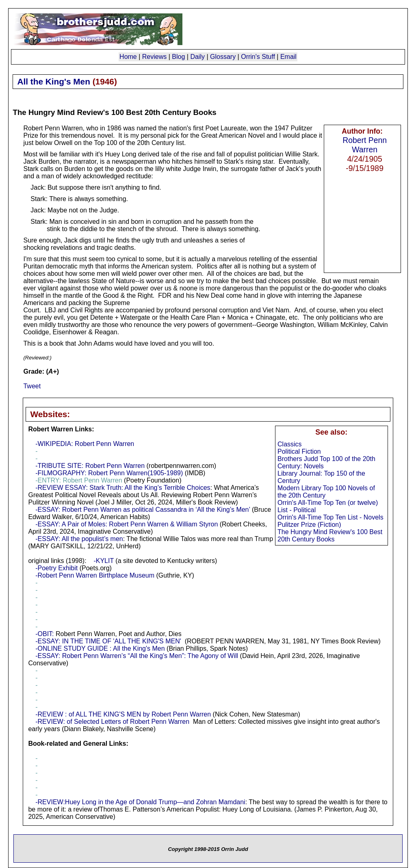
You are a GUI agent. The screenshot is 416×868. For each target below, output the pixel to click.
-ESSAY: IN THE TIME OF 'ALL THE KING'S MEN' (108, 641)
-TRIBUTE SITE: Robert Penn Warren (90, 466)
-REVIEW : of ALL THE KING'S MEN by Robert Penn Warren (123, 714)
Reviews (154, 57)
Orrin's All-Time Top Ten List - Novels (330, 517)
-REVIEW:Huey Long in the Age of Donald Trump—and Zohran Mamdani (140, 802)
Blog (178, 57)
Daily (197, 57)
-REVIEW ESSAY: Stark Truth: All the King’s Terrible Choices (123, 488)
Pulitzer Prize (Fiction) (309, 525)
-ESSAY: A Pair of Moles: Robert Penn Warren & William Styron (127, 524)
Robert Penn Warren (365, 145)
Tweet (32, 386)
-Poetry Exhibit (56, 568)
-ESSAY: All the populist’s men (79, 539)
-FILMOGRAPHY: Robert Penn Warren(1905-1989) (109, 473)
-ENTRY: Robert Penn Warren (79, 480)
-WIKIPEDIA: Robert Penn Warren (85, 444)
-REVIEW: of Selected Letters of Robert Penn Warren (112, 722)
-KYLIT (104, 561)
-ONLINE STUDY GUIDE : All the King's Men (100, 648)
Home (128, 57)
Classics (290, 444)
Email (288, 57)
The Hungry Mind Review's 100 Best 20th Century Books (330, 536)
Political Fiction (299, 451)
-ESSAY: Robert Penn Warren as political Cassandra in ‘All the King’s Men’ (143, 510)
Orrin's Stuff (258, 57)
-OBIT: (44, 634)
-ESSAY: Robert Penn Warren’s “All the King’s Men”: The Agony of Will (137, 656)
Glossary (223, 57)
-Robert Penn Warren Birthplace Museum (95, 575)
